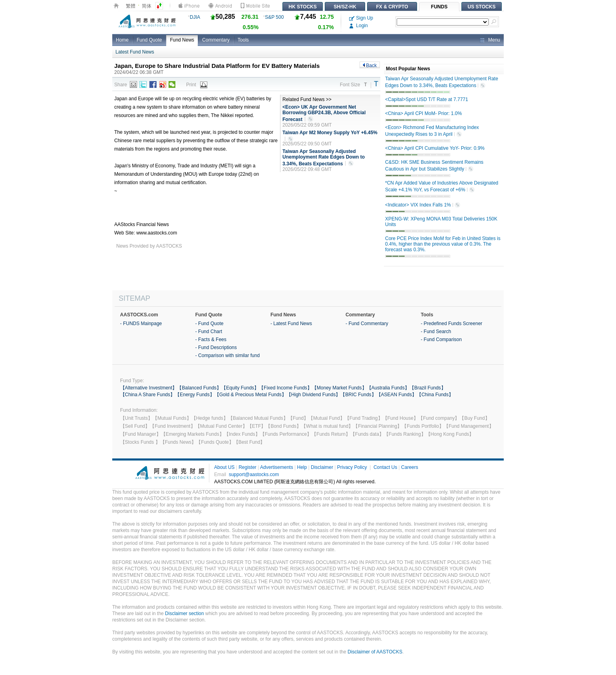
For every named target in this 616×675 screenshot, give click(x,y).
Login (359, 26)
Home (122, 40)
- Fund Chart (209, 332)
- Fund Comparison (441, 339)
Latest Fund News (135, 52)
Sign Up (361, 18)
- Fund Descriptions (216, 347)
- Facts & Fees (211, 339)
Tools (243, 40)
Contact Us (385, 467)
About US (224, 467)
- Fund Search (436, 332)
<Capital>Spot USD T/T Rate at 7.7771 (427, 99)
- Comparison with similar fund (228, 355)
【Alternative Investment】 (149, 388)
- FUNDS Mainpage (141, 324)
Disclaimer (322, 467)
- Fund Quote (210, 324)
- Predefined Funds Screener (451, 324)
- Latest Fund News (291, 324)
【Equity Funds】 (240, 388)
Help (302, 467)
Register (247, 467)
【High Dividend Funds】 (313, 395)
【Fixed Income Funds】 (285, 388)
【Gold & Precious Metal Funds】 (250, 395)
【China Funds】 (435, 395)
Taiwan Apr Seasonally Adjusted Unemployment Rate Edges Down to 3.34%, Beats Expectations (324, 158)
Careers (410, 467)
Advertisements (277, 467)
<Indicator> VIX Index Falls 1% (423, 205)
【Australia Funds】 (388, 388)
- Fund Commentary (367, 324)
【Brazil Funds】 (428, 388)
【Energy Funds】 (195, 395)
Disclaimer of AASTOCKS (375, 652)
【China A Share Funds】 (148, 395)
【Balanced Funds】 (199, 388)
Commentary (216, 40)
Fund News (182, 40)
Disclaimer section (184, 613)
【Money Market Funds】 (339, 388)
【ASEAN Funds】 (396, 395)
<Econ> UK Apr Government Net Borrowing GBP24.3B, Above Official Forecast (324, 113)
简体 (147, 6)
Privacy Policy (352, 467)
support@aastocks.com (254, 474)
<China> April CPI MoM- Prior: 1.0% (423, 113)
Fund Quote (149, 40)
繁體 (131, 6)
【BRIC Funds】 (358, 395)
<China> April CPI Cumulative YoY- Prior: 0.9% (435, 148)
